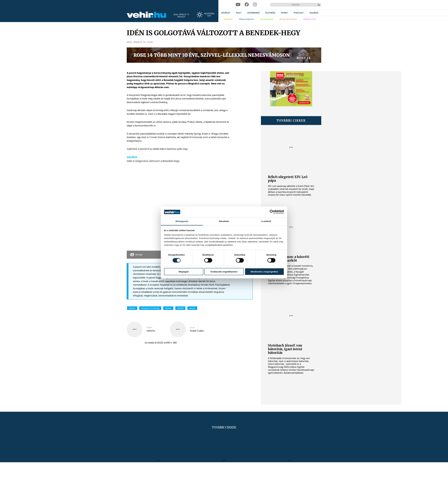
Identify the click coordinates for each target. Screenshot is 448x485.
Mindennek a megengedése (264, 271)
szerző (149, 328)
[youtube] (238, 5)
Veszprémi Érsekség (150, 308)
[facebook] (247, 5)
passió (192, 308)
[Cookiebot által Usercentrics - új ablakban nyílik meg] (272, 212)
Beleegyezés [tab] (182, 221)
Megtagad (184, 271)
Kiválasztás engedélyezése (224, 271)
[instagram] (255, 5)
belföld (180, 308)
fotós (192, 328)
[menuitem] (226, 13)
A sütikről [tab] (266, 221)
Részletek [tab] (224, 221)
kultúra (132, 308)
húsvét (168, 308)
